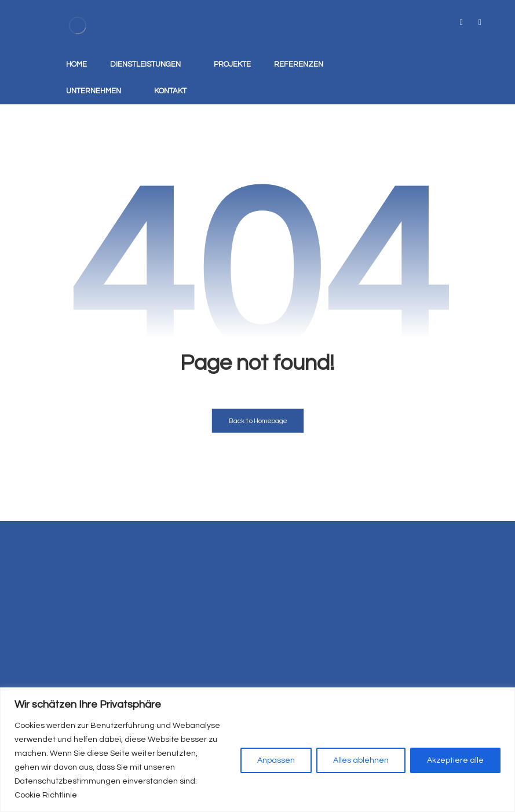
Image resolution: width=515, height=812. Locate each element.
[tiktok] (462, 23)
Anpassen (276, 760)
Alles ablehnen (361, 760)
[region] (257, 750)
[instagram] (480, 23)
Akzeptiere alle (455, 760)
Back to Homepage (257, 421)
